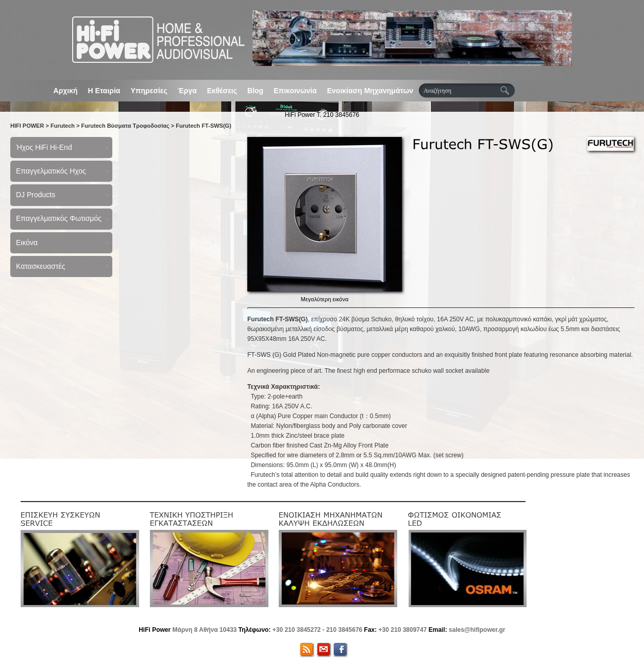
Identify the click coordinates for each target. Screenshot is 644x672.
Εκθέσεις (222, 91)
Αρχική (66, 91)
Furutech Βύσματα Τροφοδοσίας (125, 126)
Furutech (63, 126)
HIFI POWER (27, 126)
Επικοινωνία (295, 91)
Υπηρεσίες (149, 91)
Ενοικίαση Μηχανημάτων (370, 91)
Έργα (187, 91)
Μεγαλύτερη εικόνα (325, 299)
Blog (255, 91)
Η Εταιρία (104, 91)
